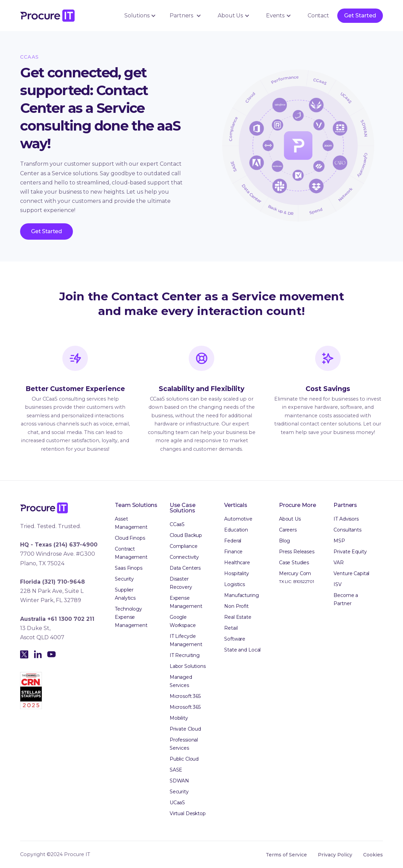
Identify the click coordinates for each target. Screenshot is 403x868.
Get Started (360, 16)
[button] (139, 16)
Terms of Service (286, 855)
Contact (318, 16)
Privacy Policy (335, 855)
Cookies (373, 855)
